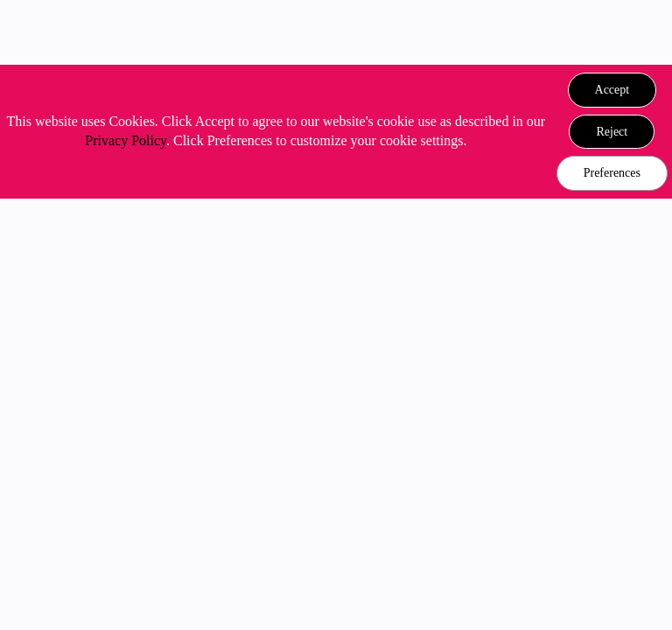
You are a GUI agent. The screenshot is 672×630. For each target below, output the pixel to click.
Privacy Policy (126, 140)
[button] (612, 90)
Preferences (612, 173)
